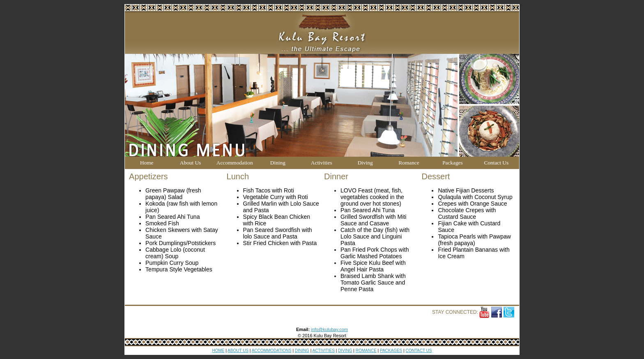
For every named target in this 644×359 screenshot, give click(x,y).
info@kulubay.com (329, 329)
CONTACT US (419, 351)
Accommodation (235, 163)
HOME (218, 351)
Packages (453, 163)
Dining (278, 163)
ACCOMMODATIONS (272, 351)
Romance (409, 163)
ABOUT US (238, 351)
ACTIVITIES (323, 351)
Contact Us (497, 163)
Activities (322, 163)
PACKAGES (391, 351)
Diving (365, 163)
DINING (302, 351)
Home (147, 163)
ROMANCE (366, 351)
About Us (190, 163)
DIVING (345, 351)
